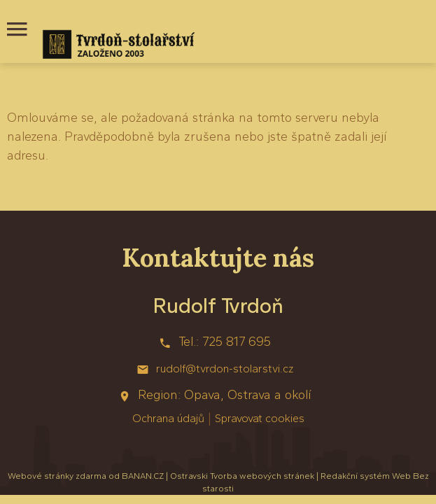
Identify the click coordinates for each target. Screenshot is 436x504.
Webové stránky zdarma (57, 476)
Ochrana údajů (168, 418)
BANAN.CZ (143, 476)
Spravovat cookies (260, 418)
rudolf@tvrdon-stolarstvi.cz (225, 369)
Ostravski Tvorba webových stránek (242, 476)
